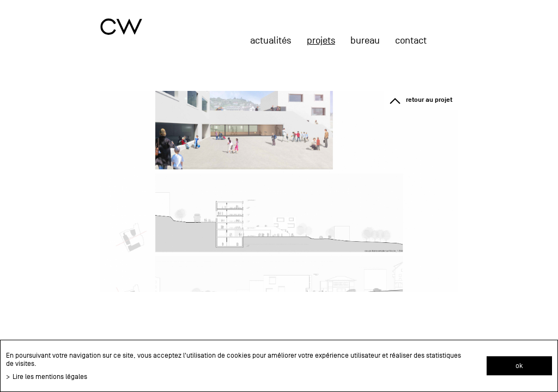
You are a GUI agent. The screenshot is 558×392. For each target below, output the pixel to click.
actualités (271, 41)
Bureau (365, 41)
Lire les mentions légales (50, 376)
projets (321, 41)
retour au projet (429, 100)
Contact (411, 41)
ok (519, 366)
